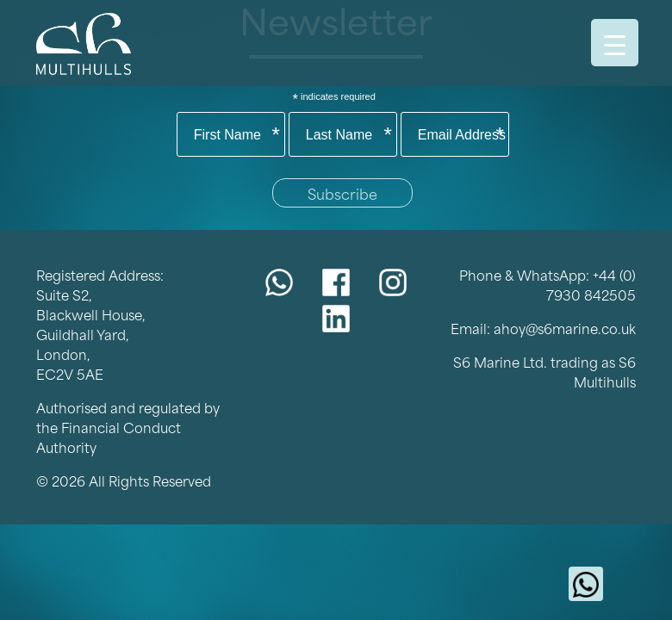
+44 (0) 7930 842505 (591, 284)
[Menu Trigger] (615, 43)
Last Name (349, 135)
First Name (237, 135)
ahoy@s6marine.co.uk (565, 328)
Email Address (462, 135)
